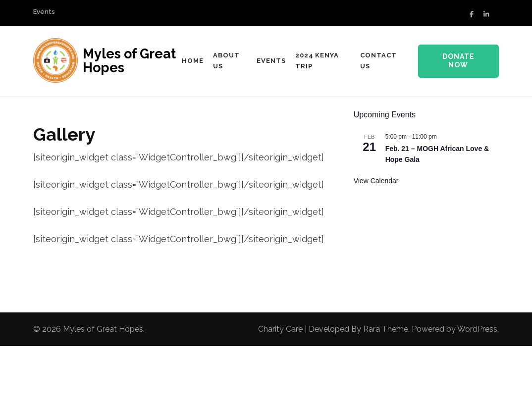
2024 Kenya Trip (317, 61)
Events (44, 12)
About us (226, 61)
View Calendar (376, 181)
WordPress (477, 329)
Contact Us (378, 61)
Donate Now (458, 61)
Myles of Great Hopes (129, 61)
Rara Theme (386, 329)
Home (193, 61)
